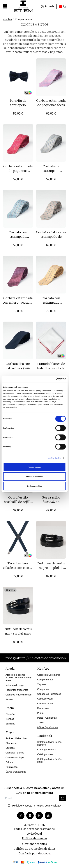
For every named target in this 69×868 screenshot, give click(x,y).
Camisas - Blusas (15, 753)
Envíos (9, 699)
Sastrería (10, 724)
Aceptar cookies (34, 467)
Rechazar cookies (34, 486)
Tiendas (10, 719)
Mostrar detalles (55, 458)
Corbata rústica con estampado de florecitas (51, 236)
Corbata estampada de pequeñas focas (51, 103)
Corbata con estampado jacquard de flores (18, 236)
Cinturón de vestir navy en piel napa (18, 631)
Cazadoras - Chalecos (49, 694)
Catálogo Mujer (45, 754)
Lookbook (45, 735)
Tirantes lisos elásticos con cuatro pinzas (18, 567)
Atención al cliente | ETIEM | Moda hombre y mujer (18, 678)
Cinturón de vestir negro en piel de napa (51, 567)
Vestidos (10, 748)
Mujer (10, 732)
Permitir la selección (34, 476)
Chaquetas (11, 743)
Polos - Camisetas (47, 718)
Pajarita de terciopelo (18, 103)
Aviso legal (35, 833)
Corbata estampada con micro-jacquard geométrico (18, 302)
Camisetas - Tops (15, 757)
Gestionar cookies (34, 844)
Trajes (41, 723)
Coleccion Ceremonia (49, 675)
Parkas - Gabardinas (16, 738)
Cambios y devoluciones (18, 695)
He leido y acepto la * (37, 806)
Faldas (9, 762)
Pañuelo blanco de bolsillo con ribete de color (51, 368)
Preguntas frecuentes (17, 690)
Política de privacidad (48, 806)
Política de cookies (35, 838)
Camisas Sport (45, 703)
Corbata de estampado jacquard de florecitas (51, 173)
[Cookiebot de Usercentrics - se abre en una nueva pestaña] (50, 379)
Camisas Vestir (45, 699)
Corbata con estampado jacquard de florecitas (51, 304)
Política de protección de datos (35, 848)
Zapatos (42, 684)
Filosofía (10, 714)
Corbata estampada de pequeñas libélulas (18, 170)
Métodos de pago (15, 685)
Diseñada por (34, 853)
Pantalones (11, 767)
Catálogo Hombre (47, 750)
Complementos (45, 680)
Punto (40, 713)
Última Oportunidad (16, 772)
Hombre (7, 19)
